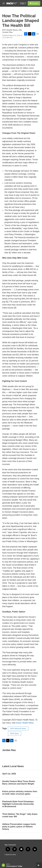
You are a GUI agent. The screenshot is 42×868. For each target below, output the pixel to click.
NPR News (15, 734)
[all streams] (39, 865)
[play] (3, 865)
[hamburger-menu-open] (4, 3)
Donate (35, 3)
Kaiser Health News (25, 723)
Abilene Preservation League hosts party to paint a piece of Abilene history (19, 827)
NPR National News (18, 729)
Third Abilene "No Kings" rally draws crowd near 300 (20, 815)
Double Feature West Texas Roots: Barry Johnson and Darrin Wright (19, 783)
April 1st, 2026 (9, 774)
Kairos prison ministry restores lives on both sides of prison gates (20, 793)
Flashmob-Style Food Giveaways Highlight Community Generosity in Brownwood (18, 804)
